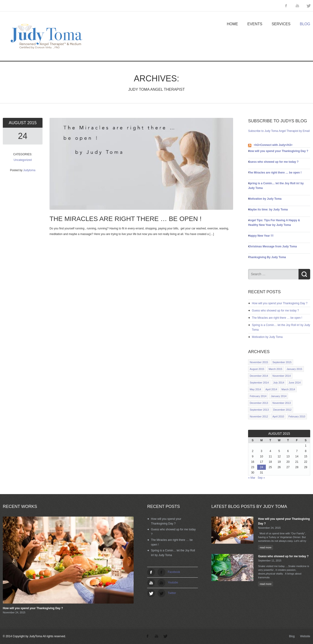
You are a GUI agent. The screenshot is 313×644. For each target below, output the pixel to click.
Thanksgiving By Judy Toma (267, 257)
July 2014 (279, 383)
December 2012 (282, 410)
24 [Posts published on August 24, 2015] (261, 467)
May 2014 (255, 389)
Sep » (261, 478)
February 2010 (297, 416)
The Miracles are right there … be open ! (275, 173)
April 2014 (271, 389)
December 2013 (259, 403)
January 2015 (294, 369)
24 (23, 136)
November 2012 (259, 416)
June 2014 (295, 383)
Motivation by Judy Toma (265, 199)
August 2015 (257, 369)
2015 (32, 123)
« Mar (252, 478)
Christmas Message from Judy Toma (272, 246)
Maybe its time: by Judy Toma (268, 210)
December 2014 (259, 376)
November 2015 (259, 362)
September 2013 (259, 410)
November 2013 (281, 403)
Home (232, 24)
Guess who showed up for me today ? (273, 162)
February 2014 (258, 396)
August (18, 123)
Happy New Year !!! (261, 236)
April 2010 (278, 416)
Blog (305, 24)
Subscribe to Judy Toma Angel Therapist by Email (279, 131)
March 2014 (288, 389)
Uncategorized (23, 160)
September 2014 (259, 383)
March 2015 (275, 369)
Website (305, 636)
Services (281, 24)
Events (255, 24)
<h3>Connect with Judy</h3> (273, 145)
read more (266, 547)
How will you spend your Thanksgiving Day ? (278, 151)
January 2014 (279, 396)
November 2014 (281, 376)
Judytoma (29, 170)
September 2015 (282, 362)
